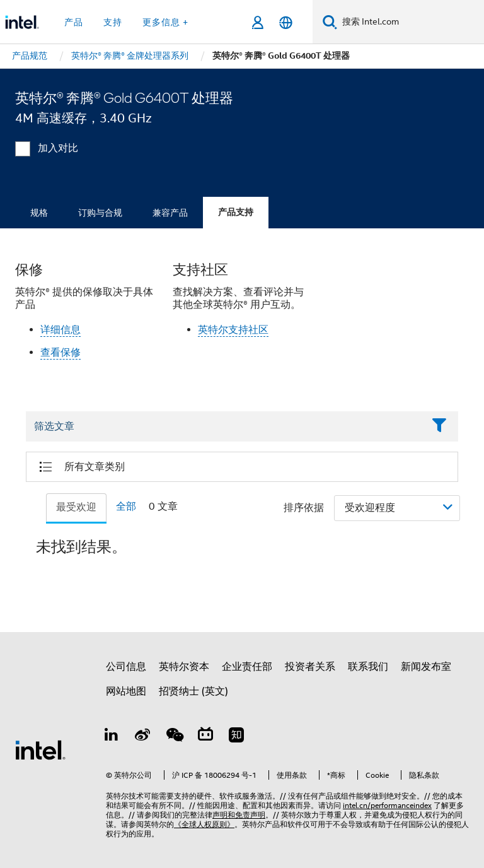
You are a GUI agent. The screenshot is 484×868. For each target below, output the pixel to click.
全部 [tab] (126, 507)
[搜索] (330, 22)
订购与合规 (100, 213)
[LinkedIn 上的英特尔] (112, 737)
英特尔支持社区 (233, 330)
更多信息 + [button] (165, 22)
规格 (39, 213)
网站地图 (126, 691)
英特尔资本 (184, 667)
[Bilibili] (205, 737)
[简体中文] (286, 22)
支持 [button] (113, 22)
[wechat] (174, 737)
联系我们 (368, 667)
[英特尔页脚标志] (40, 749)
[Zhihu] (236, 737)
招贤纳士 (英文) (193, 691)
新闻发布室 (426, 667)
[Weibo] (143, 737)
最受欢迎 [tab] (76, 507)
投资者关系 (310, 667)
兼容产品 (170, 213)
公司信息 (126, 667)
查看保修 (60, 353)
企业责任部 (247, 667)
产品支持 (236, 212)
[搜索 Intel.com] (411, 22)
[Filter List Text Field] (225, 426)
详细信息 (60, 330)
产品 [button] (74, 22)
